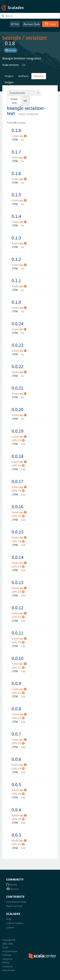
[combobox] (24, 93)
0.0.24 (18, 324)
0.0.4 (16, 810)
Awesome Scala (31, 24)
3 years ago (19, 243)
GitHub (11, 50)
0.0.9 (16, 683)
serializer (36, 38)
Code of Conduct (15, 923)
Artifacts (24, 76)
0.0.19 (18, 431)
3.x (24, 65)
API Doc (15, 24)
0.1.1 (16, 281)
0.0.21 (18, 388)
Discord (12, 889)
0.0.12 (18, 608)
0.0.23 (18, 345)
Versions (39, 76)
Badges (9, 82)
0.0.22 (18, 366)
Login (50, 24)
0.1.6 (16, 173)
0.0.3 (16, 835)
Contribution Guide (16, 902)
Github (11, 885)
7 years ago (19, 664)
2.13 (23, 444)
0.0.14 (18, 557)
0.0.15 (18, 532)
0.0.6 (16, 759)
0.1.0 (16, 302)
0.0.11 (18, 633)
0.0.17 (18, 481)
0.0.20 (18, 409)
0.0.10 (18, 658)
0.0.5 (16, 784)
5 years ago (19, 436)
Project (9, 76)
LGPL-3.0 (18, 440)
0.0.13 (18, 582)
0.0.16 (18, 507)
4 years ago (19, 351)
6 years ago (19, 588)
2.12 (23, 671)
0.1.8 (16, 130)
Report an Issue (14, 906)
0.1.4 (16, 216)
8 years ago (19, 765)
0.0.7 (16, 734)
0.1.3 (16, 238)
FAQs (9, 919)
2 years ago (19, 136)
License (10, 927)
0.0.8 (16, 709)
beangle (12, 38)
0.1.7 (16, 152)
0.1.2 (16, 259)
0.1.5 (16, 195)
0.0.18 (18, 456)
